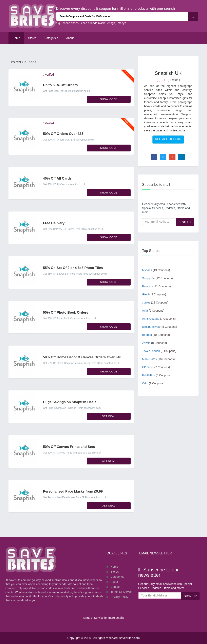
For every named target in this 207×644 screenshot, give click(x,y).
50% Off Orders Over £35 (63, 134)
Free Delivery (54, 223)
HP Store (156, 367)
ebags (111, 23)
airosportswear (160, 327)
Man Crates (158, 359)
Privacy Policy (119, 597)
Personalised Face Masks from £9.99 (73, 491)
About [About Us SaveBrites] (70, 38)
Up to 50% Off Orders (60, 85)
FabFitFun (157, 375)
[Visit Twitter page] (163, 157)
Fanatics (156, 286)
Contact (115, 587)
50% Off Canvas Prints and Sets (69, 447)
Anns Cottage (159, 319)
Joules (155, 302)
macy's (122, 23)
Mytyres (156, 270)
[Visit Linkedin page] (182, 157)
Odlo (153, 383)
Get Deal (109, 416)
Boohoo (156, 335)
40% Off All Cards (57, 178)
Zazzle (154, 343)
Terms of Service (121, 592)
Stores (32, 38)
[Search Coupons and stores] (122, 16)
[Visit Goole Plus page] (172, 157)
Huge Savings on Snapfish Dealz (70, 402)
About (114, 582)
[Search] (193, 16)
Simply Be (157, 278)
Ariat (153, 311)
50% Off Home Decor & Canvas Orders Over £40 (82, 357)
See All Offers (168, 139)
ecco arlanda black (93, 23)
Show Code (109, 99)
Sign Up (185, 222)
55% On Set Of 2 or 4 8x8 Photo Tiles (73, 268)
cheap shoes (70, 23)
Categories (51, 38)
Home (16, 38)
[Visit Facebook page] (154, 157)
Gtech (154, 294)
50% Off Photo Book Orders (65, 312)
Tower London (159, 351)
